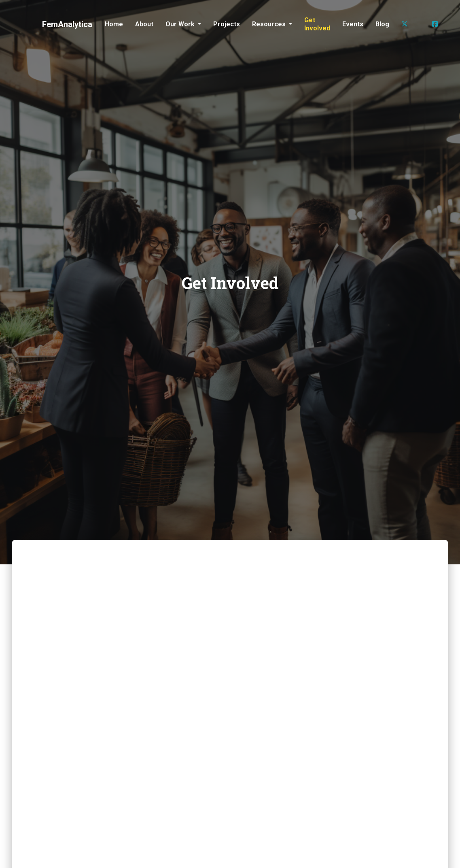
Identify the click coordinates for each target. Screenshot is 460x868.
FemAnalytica (67, 24)
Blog (382, 24)
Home (114, 24)
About (144, 24)
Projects (227, 24)
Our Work (181, 24)
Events (353, 24)
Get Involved (317, 24)
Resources (270, 24)
